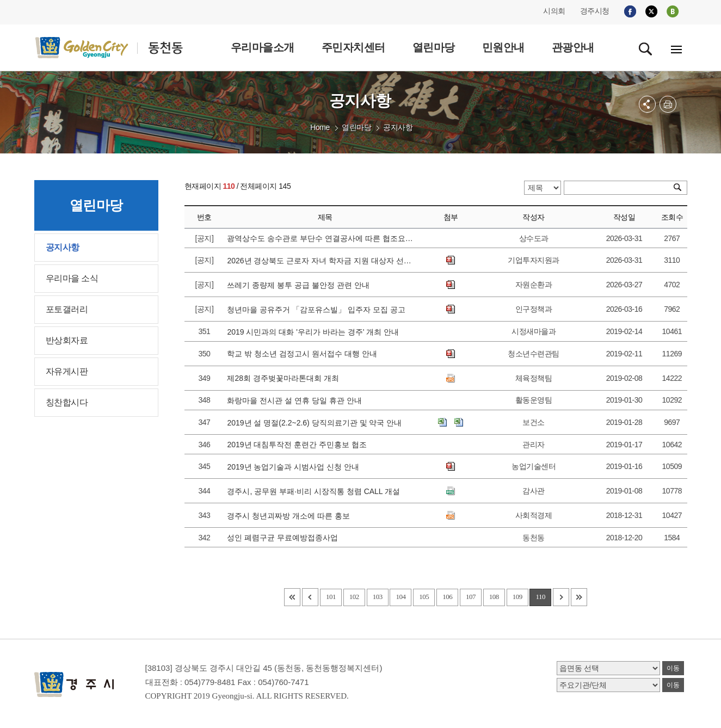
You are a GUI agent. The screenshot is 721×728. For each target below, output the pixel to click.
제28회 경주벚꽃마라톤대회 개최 (285, 378)
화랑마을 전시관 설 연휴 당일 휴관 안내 (296, 400)
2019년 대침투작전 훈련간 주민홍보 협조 (299, 445)
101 (331, 597)
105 (424, 597)
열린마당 (356, 127)
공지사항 (398, 127)
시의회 (554, 11)
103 (378, 597)
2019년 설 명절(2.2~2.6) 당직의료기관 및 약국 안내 (316, 423)
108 (494, 597)
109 (517, 597)
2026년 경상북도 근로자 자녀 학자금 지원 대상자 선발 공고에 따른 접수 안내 (321, 261)
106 (447, 597)
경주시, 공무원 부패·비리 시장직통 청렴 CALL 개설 (315, 491)
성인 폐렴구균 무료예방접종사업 (285, 538)
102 (354, 597)
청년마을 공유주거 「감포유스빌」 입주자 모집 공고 (318, 310)
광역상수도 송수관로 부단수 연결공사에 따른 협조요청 (321, 238)
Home (320, 127)
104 (400, 597)
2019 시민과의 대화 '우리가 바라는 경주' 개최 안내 (315, 332)
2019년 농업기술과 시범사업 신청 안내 (295, 467)
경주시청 (595, 11)
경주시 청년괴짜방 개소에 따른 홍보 (290, 516)
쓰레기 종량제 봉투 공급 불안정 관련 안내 (300, 285)
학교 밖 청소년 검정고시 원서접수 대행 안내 (304, 354)
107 (471, 597)
